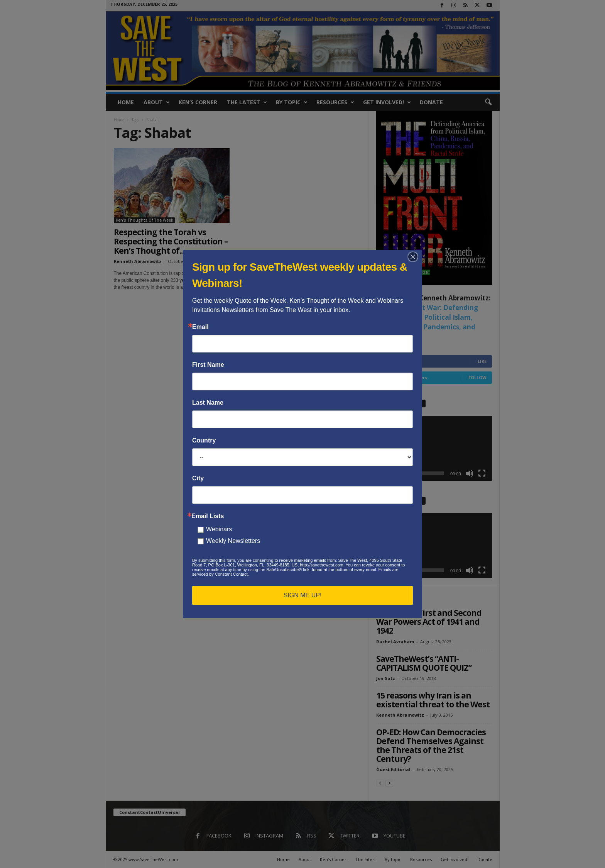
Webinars (219, 529)
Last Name (208, 403)
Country (204, 441)
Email (200, 327)
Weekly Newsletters (233, 541)
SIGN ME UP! (303, 595)
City (198, 478)
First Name (208, 365)
